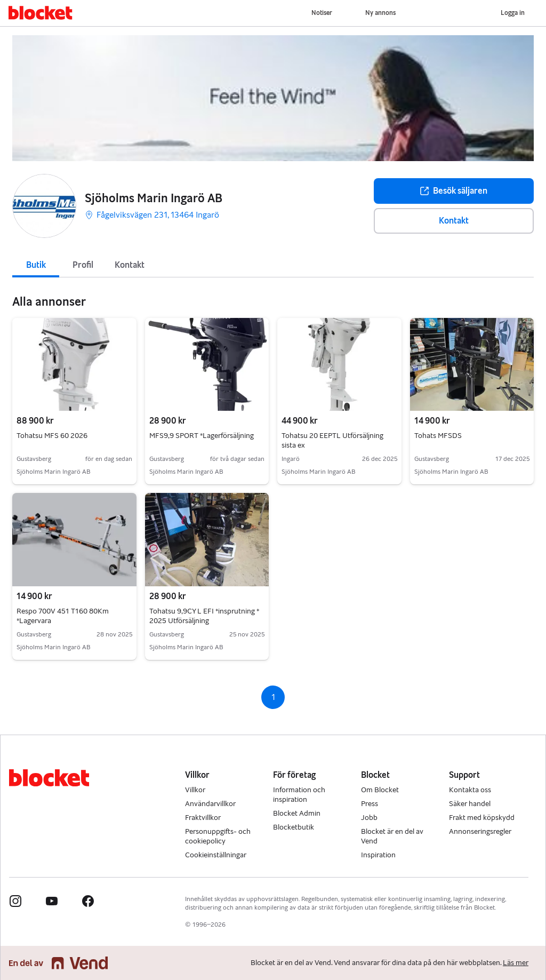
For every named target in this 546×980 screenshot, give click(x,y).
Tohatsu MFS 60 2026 (52, 436)
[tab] (36, 264)
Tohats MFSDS (438, 436)
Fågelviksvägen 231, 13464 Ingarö (152, 215)
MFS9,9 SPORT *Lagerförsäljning (202, 436)
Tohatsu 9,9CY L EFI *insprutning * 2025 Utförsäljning (204, 616)
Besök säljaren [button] (454, 191)
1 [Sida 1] (273, 697)
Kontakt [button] (454, 221)
